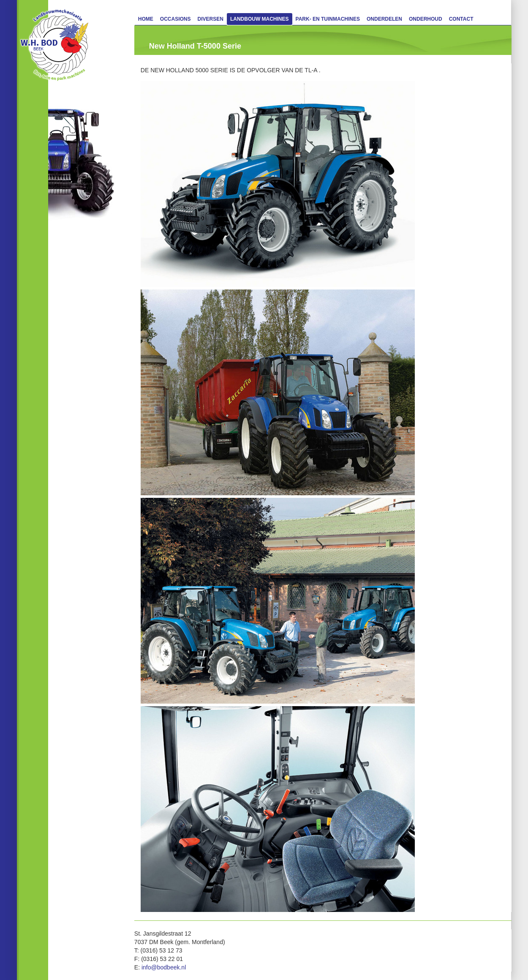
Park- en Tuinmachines (328, 19)
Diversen (211, 19)
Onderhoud (426, 19)
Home (146, 19)
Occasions (176, 19)
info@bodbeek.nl (164, 967)
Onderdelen (384, 19)
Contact (461, 19)
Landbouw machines (260, 19)
